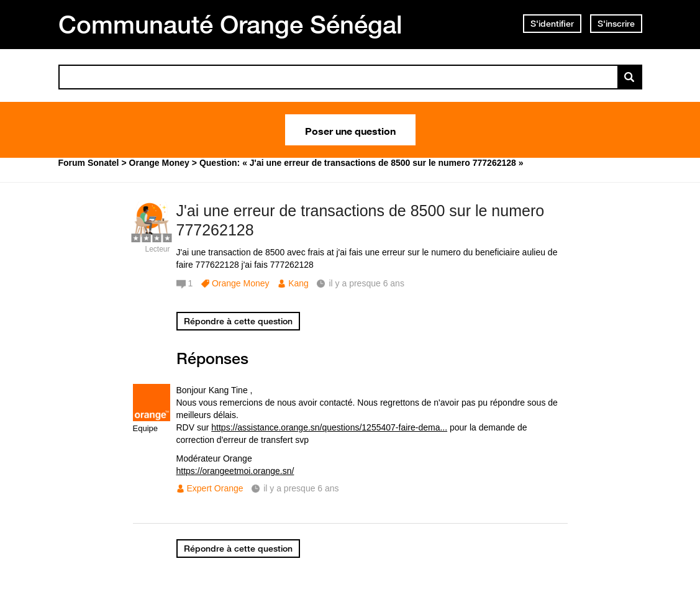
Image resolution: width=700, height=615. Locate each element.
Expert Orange (215, 488)
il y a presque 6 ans (301, 488)
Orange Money (241, 283)
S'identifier (552, 24)
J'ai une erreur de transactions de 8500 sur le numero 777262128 (361, 220)
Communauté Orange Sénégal (230, 24)
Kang (298, 283)
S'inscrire (616, 24)
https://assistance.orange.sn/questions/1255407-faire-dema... (329, 427)
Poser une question (350, 130)
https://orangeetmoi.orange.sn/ (235, 471)
